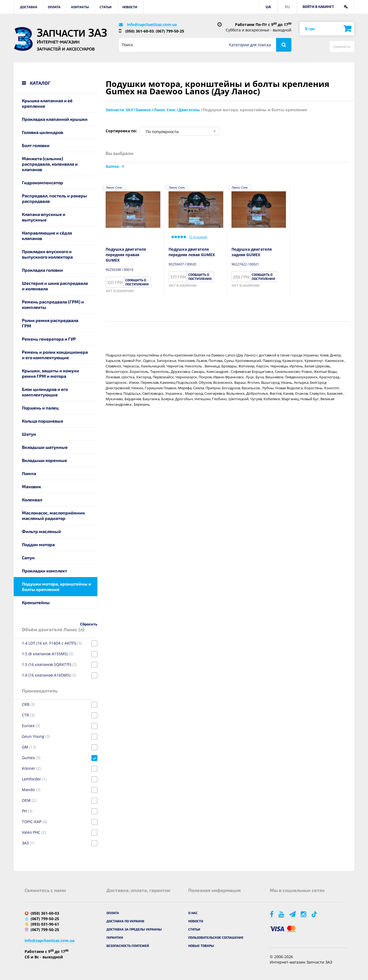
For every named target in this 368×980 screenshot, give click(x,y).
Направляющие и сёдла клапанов (47, 236)
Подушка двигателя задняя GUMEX (252, 252)
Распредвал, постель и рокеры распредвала (54, 198)
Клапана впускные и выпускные (44, 217)
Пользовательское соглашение (216, 937)
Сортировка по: (121, 131)
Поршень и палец (40, 408)
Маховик (31, 486)
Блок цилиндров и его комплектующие (45, 392)
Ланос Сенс (114, 188)
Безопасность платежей (128, 946)
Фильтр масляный (41, 531)
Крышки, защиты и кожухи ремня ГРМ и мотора (50, 373)
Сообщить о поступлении (137, 282)
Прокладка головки (42, 270)
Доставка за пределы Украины (134, 929)
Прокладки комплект (44, 571)
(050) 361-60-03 (140, 31)
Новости (130, 7)
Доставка (29, 7)
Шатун (29, 434)
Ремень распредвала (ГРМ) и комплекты (53, 304)
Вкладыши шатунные (45, 447)
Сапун (28, 558)
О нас (193, 913)
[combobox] (179, 131)
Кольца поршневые (43, 421)
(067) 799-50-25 (170, 31)
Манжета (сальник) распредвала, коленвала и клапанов (50, 164)
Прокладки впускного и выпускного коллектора (47, 254)
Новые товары (201, 946)
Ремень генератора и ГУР (49, 339)
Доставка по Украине (125, 921)
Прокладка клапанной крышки (55, 119)
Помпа (29, 473)
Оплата (54, 7)
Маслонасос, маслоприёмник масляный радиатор (53, 515)
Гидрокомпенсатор (43, 182)
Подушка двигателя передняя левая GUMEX (192, 252)
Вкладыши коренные (44, 460)
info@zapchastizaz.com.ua (152, 24)
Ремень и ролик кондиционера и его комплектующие (55, 355)
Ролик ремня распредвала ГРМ (50, 323)
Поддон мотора (38, 544)
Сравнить (342, 46)
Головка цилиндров (43, 132)
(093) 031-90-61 (45, 924)
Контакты (80, 7)
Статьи (106, 7)
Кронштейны (36, 602)
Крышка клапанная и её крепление (47, 103)
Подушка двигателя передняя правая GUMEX (126, 255)
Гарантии (115, 937)
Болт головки (36, 145)
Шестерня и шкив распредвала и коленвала (55, 286)
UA (268, 7)
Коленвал (32, 500)
